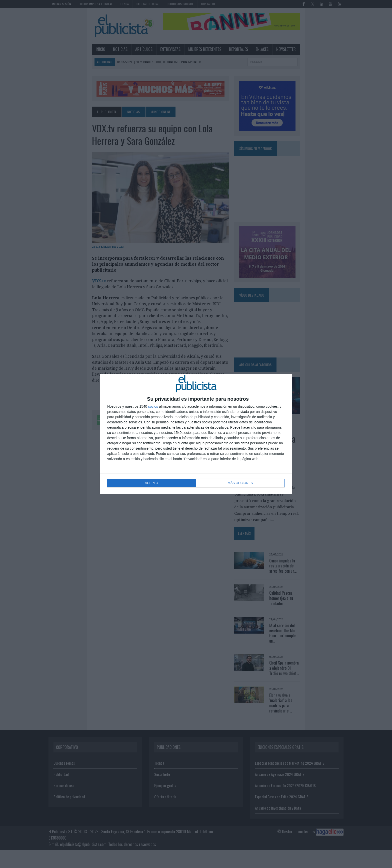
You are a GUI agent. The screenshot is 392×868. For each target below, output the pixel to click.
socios (153, 407)
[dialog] (196, 434)
